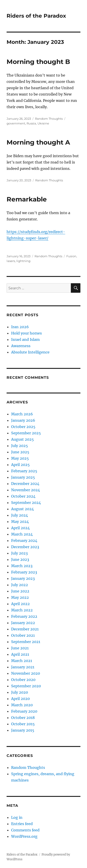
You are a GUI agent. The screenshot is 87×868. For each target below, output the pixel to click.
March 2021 (22, 661)
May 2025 (20, 458)
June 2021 (20, 648)
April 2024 (20, 528)
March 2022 (22, 610)
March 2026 (22, 414)
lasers (11, 261)
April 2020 (20, 699)
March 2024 (22, 534)
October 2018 (23, 718)
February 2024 (24, 540)
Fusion (71, 256)
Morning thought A (38, 142)
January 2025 (23, 477)
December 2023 (25, 547)
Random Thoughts (49, 119)
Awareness (21, 346)
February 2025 (24, 471)
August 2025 (22, 439)
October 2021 (23, 635)
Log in (17, 817)
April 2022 (20, 604)
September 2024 (26, 503)
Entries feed (22, 824)
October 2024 (23, 496)
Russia (31, 123)
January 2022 (23, 623)
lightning (23, 261)
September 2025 (26, 433)
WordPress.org (24, 836)
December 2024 (25, 484)
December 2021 (25, 629)
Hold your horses (26, 333)
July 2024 (20, 515)
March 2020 (22, 705)
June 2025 (20, 452)
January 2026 (23, 420)
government (16, 123)
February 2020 (24, 711)
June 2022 (20, 591)
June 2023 (20, 559)
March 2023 (22, 566)
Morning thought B (38, 62)
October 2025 (23, 427)
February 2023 (24, 572)
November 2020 (26, 673)
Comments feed (25, 830)
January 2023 (23, 578)
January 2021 (23, 667)
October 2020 (23, 680)
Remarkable (27, 199)
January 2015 (23, 730)
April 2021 (20, 654)
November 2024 (26, 490)
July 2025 (20, 446)
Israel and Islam (25, 339)
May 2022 (20, 597)
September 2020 (26, 686)
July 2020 (20, 692)
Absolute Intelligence (30, 352)
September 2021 (26, 642)
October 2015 (23, 724)
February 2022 (24, 616)
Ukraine (43, 123)
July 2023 (19, 553)
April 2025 (20, 465)
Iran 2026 (20, 327)
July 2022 (20, 585)
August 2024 (22, 509)
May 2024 (20, 522)
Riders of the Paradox (36, 16)
